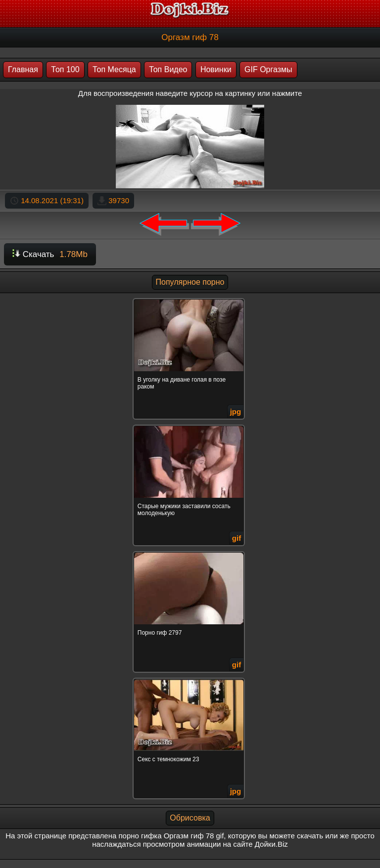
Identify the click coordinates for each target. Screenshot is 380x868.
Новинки (216, 69)
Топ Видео (168, 69)
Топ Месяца (114, 69)
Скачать (50, 254)
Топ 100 (65, 69)
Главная (23, 69)
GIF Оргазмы (268, 69)
